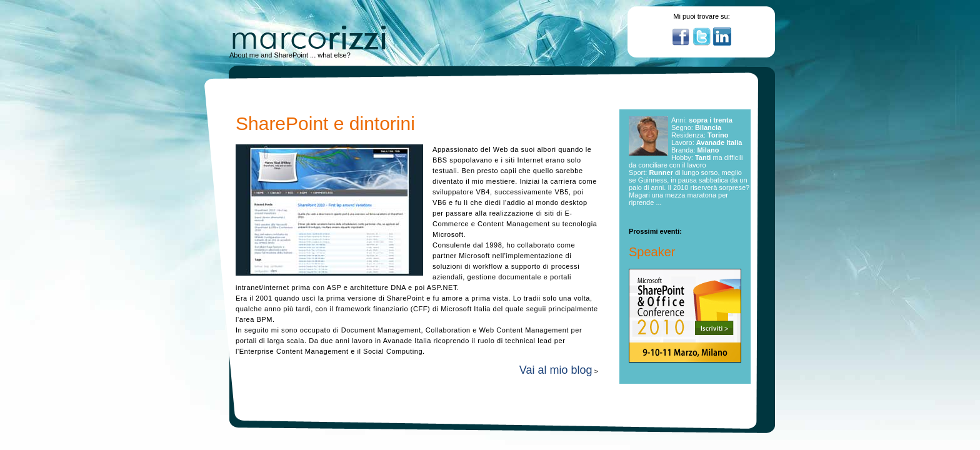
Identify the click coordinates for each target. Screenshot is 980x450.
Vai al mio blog (556, 370)
